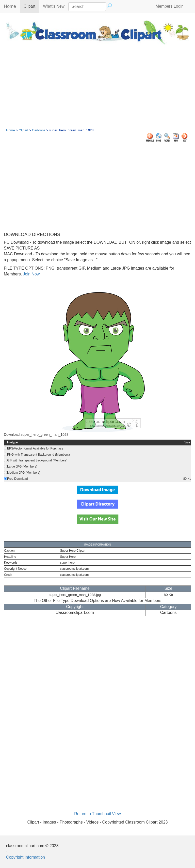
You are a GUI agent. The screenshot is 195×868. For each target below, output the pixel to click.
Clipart (31, 6)
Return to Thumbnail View (97, 814)
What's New (54, 6)
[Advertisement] (97, 88)
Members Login (170, 6)
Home (10, 6)
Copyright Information (26, 857)
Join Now (31, 274)
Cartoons (39, 130)
